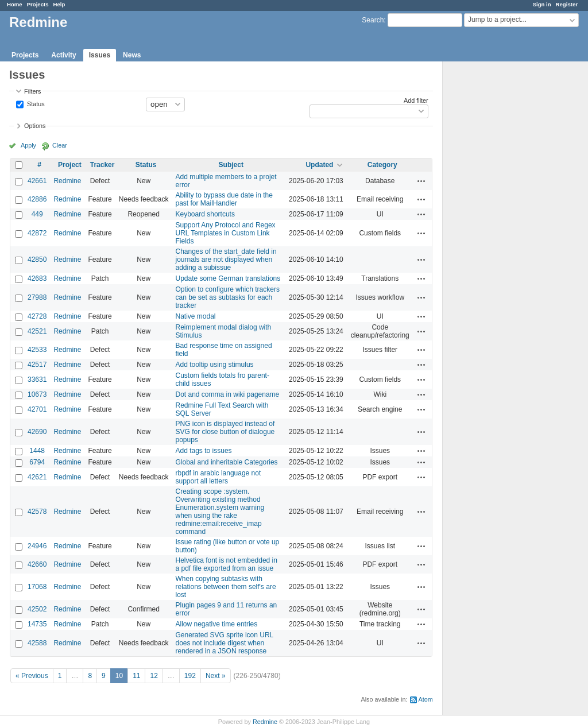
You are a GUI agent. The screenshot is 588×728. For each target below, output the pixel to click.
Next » (216, 676)
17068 (37, 587)
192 (190, 676)
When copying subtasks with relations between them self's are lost (226, 587)
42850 (37, 260)
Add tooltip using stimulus (215, 365)
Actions (421, 181)
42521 (37, 331)
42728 (37, 316)
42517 (37, 365)
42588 (37, 643)
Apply (28, 145)
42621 (37, 477)
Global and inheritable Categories (227, 462)
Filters (32, 91)
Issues (100, 55)
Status (35, 103)
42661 (37, 181)
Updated (319, 165)
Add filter (416, 100)
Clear (60, 145)
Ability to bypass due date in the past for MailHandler (224, 199)
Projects (38, 4)
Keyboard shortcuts (205, 214)
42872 (37, 233)
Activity (63, 55)
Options (35, 126)
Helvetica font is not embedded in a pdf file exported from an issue (227, 564)
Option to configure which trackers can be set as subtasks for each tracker (228, 297)
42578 (37, 512)
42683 (37, 278)
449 (37, 214)
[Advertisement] (500, 242)
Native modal (196, 316)
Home (15, 4)
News (132, 55)
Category (382, 165)
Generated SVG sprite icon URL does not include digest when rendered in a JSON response (225, 643)
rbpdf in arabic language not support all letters (218, 477)
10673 (37, 394)
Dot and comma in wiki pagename (228, 394)
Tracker (102, 165)
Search (373, 20)
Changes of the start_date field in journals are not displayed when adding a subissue (226, 260)
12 (154, 676)
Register (567, 4)
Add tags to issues (204, 451)
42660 (37, 564)
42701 (37, 409)
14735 (37, 624)
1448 (37, 451)
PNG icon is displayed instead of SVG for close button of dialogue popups (225, 432)
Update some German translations (228, 278)
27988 (37, 297)
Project (70, 165)
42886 (37, 199)
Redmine (67, 181)
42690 (37, 432)
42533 (37, 350)
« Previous (32, 676)
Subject (231, 165)
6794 (37, 462)
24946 (37, 546)
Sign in (542, 4)
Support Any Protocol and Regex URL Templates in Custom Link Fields (226, 233)
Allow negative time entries (217, 624)
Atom (426, 699)
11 (136, 676)
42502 (37, 609)
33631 (37, 380)
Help (59, 4)
